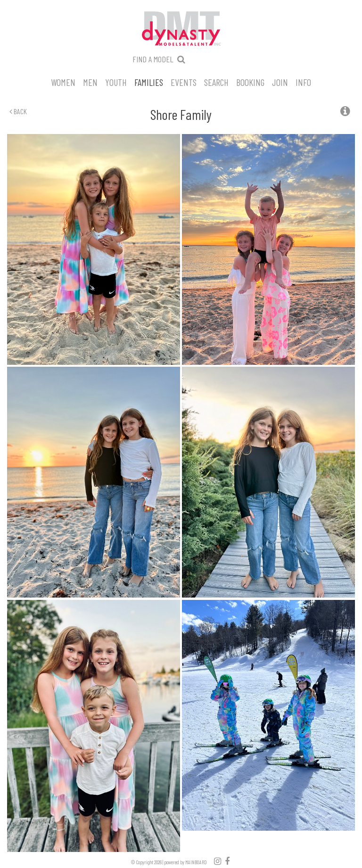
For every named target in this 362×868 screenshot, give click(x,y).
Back (18, 111)
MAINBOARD (196, 862)
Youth (116, 82)
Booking (250, 82)
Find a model (153, 59)
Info (303, 82)
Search (216, 82)
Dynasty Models (181, 29)
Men (90, 82)
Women (63, 82)
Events (184, 82)
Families (149, 82)
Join (280, 82)
